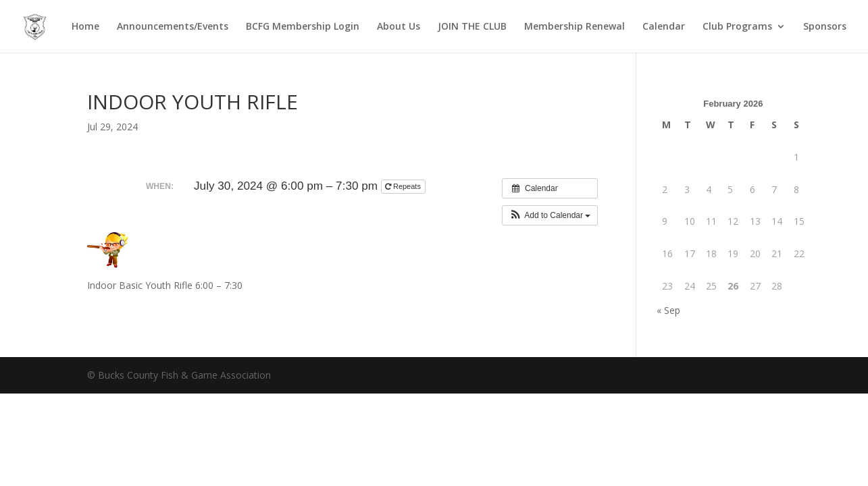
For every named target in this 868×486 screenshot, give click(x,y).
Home (85, 27)
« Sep (668, 310)
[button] (550, 215)
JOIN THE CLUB (472, 27)
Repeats (404, 186)
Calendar (664, 27)
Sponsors (825, 27)
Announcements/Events (173, 27)
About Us (399, 27)
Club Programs (737, 27)
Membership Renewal (575, 27)
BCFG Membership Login (303, 27)
